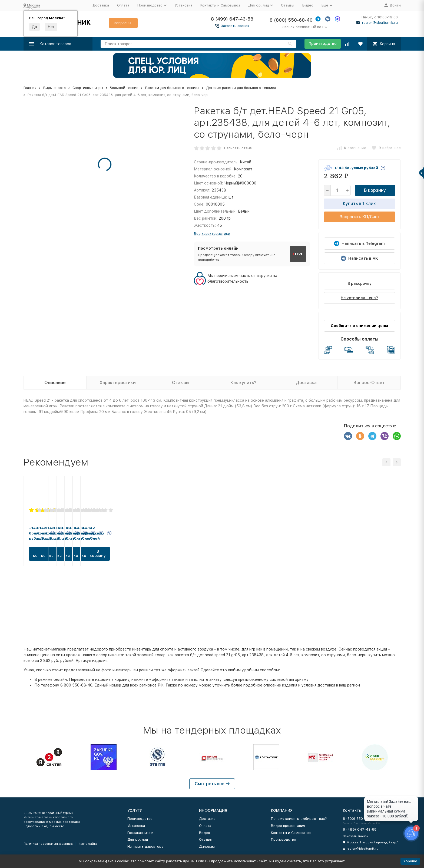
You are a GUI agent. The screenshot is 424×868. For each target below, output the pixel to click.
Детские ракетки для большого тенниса (241, 88)
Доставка (101, 5)
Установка (183, 5)
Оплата (123, 5)
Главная (30, 88)
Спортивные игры (88, 88)
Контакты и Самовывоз (220, 5)
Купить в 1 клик (359, 204)
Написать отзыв (238, 148)
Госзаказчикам (140, 833)
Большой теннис (124, 88)
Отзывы (288, 5)
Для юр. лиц (138, 839)
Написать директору (145, 846)
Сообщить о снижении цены (359, 326)
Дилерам (207, 846)
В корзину (375, 190)
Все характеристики (212, 234)
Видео (308, 5)
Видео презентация (288, 826)
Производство (323, 44)
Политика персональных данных (48, 844)
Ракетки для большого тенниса (172, 88)
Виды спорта (54, 88)
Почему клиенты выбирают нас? (299, 819)
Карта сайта (88, 844)
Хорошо (410, 861)
